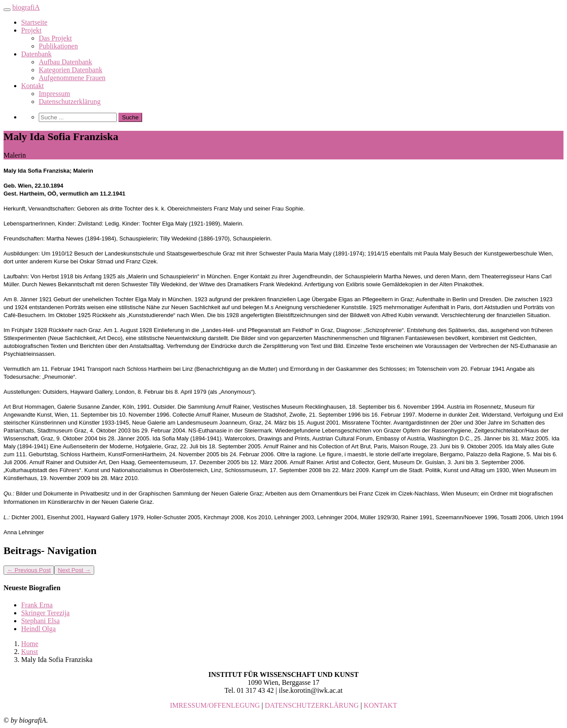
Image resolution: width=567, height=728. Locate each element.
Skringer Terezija (45, 613)
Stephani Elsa (40, 621)
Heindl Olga (39, 629)
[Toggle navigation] (7, 10)
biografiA (26, 7)
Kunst (29, 652)
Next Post (74, 570)
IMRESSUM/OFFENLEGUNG (215, 705)
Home (30, 644)
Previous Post (29, 570)
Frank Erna (37, 605)
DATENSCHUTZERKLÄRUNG (312, 705)
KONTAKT (380, 705)
